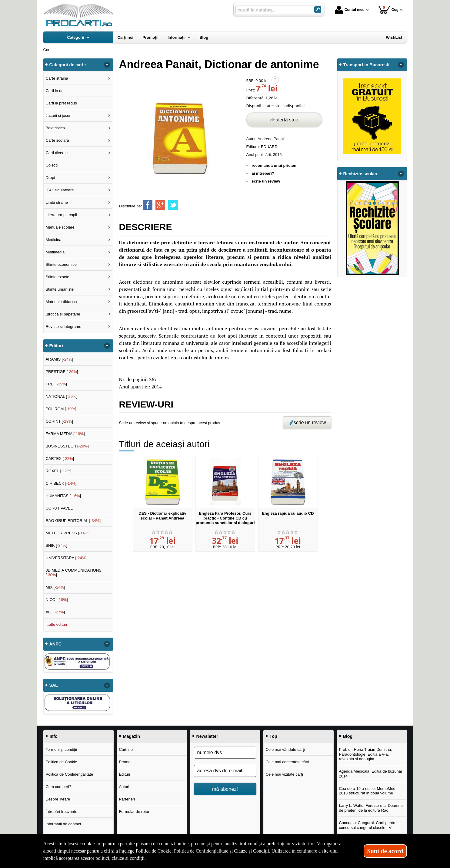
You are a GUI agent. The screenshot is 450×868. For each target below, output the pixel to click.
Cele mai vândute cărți (285, 749)
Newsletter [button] (207, 736)
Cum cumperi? (58, 787)
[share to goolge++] (160, 205)
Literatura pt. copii (61, 215)
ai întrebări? (263, 173)
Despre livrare (58, 799)
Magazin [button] (132, 736)
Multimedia (55, 252)
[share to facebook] (148, 205)
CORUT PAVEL (59, 508)
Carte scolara (57, 140)
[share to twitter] (173, 205)
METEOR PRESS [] (67, 533)
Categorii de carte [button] (68, 65)
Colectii (52, 165)
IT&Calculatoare (60, 190)
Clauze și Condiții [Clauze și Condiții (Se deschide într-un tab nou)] (252, 851)
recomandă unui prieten (274, 165)
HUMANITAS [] (63, 496)
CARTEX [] (60, 459)
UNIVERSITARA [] (66, 558)
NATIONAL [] (61, 396)
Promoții (126, 762)
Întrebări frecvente (61, 812)
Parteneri (127, 799)
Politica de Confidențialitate (69, 774)
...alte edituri (56, 624)
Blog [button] (348, 736)
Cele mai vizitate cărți (284, 774)
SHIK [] (56, 545)
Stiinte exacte (57, 277)
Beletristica (55, 128)
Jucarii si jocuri (58, 116)
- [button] (107, 65)
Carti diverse (57, 153)
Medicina (53, 240)
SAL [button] (54, 685)
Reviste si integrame (63, 327)
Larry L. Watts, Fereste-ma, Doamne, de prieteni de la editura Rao (371, 808)
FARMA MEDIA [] (65, 434)
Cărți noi (126, 749)
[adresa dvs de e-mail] (225, 771)
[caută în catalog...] (272, 10)
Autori (124, 787)
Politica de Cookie (61, 762)
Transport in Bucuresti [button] (367, 65)
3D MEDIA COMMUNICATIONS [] (73, 573)
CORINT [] (59, 421)
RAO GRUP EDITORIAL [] (73, 521)
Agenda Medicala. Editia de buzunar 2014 (370, 774)
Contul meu (350, 10)
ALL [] (55, 612)
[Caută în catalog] (318, 10)
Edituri (124, 774)
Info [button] (54, 736)
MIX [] (55, 587)
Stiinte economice (61, 264)
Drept (50, 178)
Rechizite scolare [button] (361, 174)
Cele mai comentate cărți (287, 762)
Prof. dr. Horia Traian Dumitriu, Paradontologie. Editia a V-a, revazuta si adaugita (365, 754)
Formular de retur (134, 812)
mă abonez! (225, 789)
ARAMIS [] (59, 359)
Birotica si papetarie (63, 314)
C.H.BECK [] (61, 483)
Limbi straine (57, 202)
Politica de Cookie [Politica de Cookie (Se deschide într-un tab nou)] (154, 851)
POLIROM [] (61, 409)
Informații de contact (63, 824)
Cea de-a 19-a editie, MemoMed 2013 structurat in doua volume (367, 791)
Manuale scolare (60, 227)
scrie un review (266, 181)
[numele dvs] (225, 753)
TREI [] (56, 384)
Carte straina (57, 78)
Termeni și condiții (61, 749)
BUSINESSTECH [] (67, 446)
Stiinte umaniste (60, 289)
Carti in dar (55, 91)
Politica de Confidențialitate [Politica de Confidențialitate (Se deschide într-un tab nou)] (201, 851)
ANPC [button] (56, 644)
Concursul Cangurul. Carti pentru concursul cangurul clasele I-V (368, 825)
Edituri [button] (56, 346)
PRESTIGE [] (62, 372)
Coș (388, 10)
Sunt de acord (385, 851)
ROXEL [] (58, 471)
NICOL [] (57, 600)
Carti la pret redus (61, 103)
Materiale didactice (62, 302)
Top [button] (273, 736)
